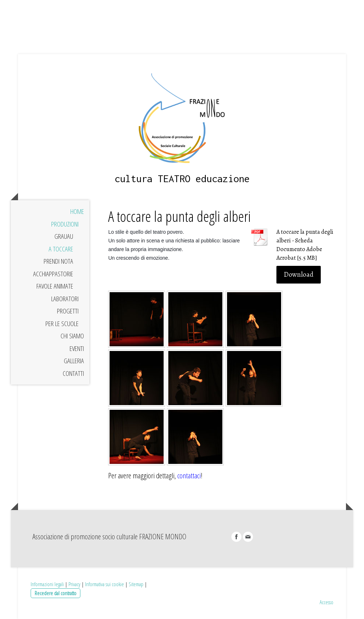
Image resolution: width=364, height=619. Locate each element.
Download (299, 275)
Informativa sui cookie (105, 584)
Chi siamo (72, 336)
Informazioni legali (47, 584)
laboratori (65, 299)
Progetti (68, 311)
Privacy (74, 584)
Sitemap (136, 584)
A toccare (61, 249)
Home (77, 211)
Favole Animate (55, 286)
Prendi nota (58, 261)
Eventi (77, 348)
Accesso (327, 602)
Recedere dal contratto (56, 593)
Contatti (73, 373)
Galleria (74, 361)
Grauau (64, 236)
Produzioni (65, 224)
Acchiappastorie (53, 274)
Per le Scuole (62, 324)
